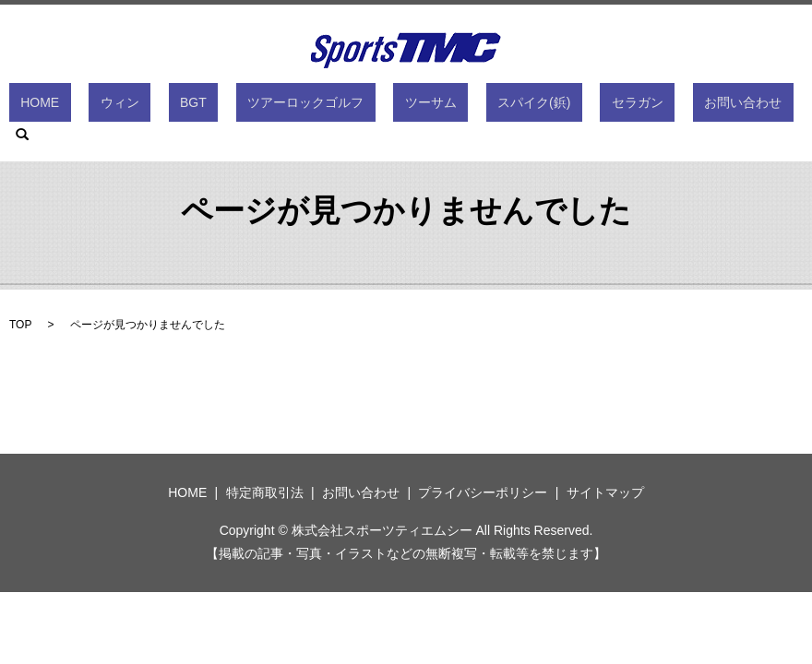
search (715, 106)
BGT (210, 106)
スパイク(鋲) (481, 106)
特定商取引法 (265, 492)
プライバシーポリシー (483, 492)
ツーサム (401, 106)
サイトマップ (605, 492)
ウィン (159, 106)
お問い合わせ (645, 106)
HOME (102, 106)
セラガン (562, 106)
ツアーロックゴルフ (299, 106)
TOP (20, 325)
